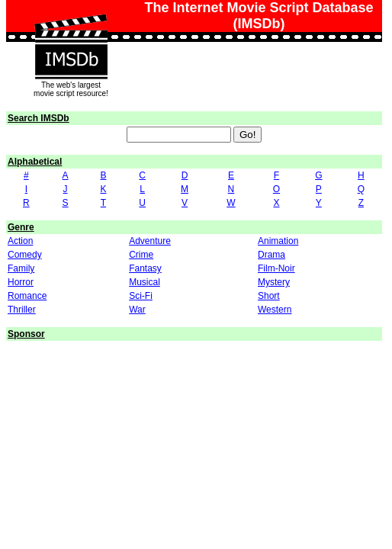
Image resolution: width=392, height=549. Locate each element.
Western (275, 310)
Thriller (22, 310)
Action (20, 241)
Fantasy (145, 268)
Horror (21, 282)
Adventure (150, 241)
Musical (145, 282)
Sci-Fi (141, 296)
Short (269, 296)
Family (21, 268)
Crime (141, 255)
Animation (278, 241)
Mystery (274, 282)
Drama (272, 255)
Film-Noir (276, 268)
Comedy (25, 255)
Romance (27, 296)
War (137, 310)
